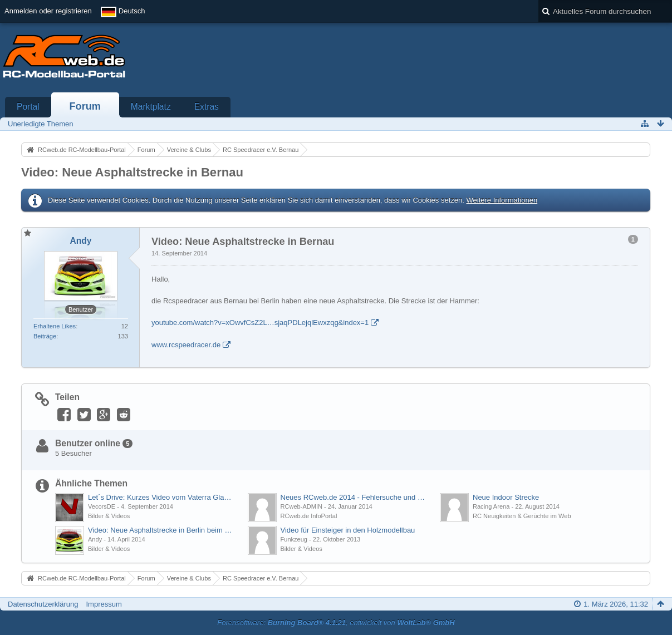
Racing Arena (491, 506)
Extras (207, 107)
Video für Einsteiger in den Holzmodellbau (348, 530)
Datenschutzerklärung (43, 604)
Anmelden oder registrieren (48, 11)
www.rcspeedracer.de (186, 345)
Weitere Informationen (502, 200)
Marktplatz (151, 107)
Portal (28, 107)
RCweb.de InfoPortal (309, 516)
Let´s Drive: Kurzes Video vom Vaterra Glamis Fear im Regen (162, 497)
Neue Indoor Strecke (506, 497)
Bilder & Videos (109, 516)
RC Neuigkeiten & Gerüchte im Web (522, 516)
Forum (85, 106)
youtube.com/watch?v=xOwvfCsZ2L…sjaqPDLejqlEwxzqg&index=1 (260, 323)
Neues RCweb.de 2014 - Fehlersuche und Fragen (355, 497)
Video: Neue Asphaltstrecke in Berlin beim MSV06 (162, 530)
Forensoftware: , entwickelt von (336, 622)
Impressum (104, 604)
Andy (95, 539)
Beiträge (45, 336)
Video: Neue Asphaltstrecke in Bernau (132, 172)
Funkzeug (294, 539)
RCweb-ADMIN (302, 506)
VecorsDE (102, 506)
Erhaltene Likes (55, 326)
